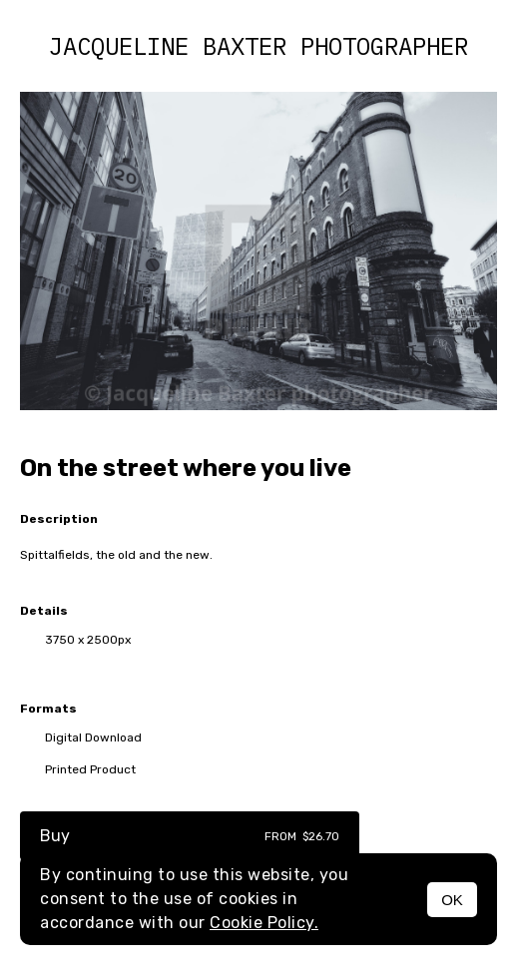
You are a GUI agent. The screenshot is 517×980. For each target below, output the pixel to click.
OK (452, 900)
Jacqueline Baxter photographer (258, 46)
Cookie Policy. (264, 923)
